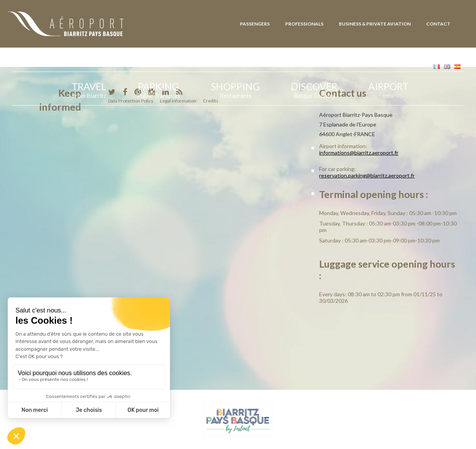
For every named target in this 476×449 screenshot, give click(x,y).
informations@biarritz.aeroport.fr (359, 153)
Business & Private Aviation (375, 24)
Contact (438, 24)
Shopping (235, 89)
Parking (159, 89)
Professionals (304, 24)
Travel (89, 89)
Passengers (255, 24)
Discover (314, 89)
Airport (388, 89)
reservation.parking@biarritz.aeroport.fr (367, 175)
